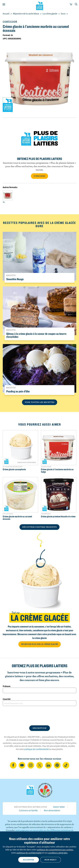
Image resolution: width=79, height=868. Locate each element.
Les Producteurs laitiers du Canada (39, 6)
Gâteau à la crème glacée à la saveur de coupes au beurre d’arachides (36, 335)
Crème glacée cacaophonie (14, 469)
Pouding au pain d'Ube (18, 391)
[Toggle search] (76, 4)
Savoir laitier (59, 807)
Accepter (29, 860)
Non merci (50, 860)
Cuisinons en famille (28, 810)
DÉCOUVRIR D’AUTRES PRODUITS (39, 527)
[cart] (71, 4)
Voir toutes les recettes (40, 402)
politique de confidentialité (37, 749)
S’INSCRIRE (39, 176)
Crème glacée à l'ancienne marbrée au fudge (57, 471)
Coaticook (10, 21)
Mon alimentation (52, 810)
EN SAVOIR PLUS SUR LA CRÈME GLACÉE (40, 644)
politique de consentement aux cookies (55, 850)
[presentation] (39, 716)
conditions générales (58, 853)
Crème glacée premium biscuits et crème (58, 516)
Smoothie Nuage (15, 279)
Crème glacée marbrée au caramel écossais (17, 518)
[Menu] (4, 4)
